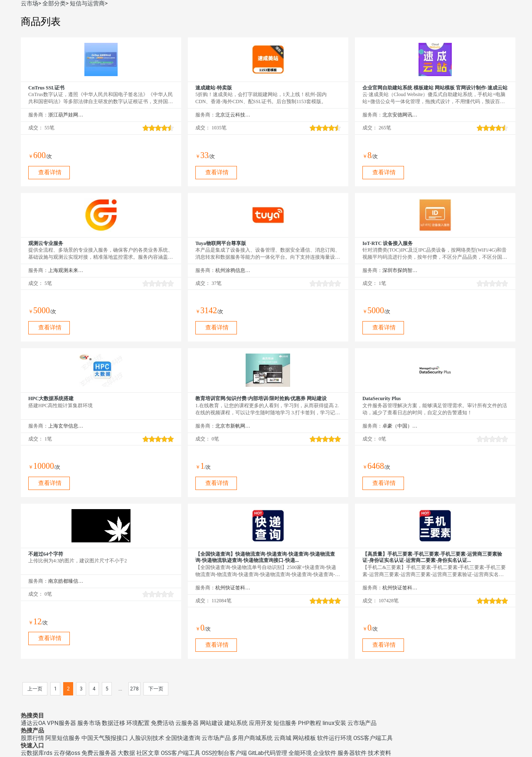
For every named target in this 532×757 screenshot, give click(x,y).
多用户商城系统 (252, 738)
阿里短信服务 (63, 738)
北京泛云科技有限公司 (233, 115)
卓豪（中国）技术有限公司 (400, 426)
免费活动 (163, 723)
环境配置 (138, 723)
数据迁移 (113, 723)
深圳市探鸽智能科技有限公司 (400, 270)
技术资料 (379, 753)
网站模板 (304, 738)
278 (134, 689)
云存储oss (67, 753)
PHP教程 (310, 723)
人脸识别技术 (147, 738)
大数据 (126, 753)
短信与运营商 (87, 3)
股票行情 (32, 738)
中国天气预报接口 (105, 738)
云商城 (283, 738)
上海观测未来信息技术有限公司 (66, 270)
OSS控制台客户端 (224, 753)
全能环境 (300, 753)
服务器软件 (352, 753)
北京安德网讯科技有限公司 (400, 115)
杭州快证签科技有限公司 (233, 588)
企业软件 (325, 753)
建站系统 (236, 723)
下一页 (156, 689)
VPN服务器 (62, 723)
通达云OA (33, 723)
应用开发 (261, 723)
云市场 (30, 3)
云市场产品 (362, 723)
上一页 (35, 689)
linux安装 (334, 723)
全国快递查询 (183, 738)
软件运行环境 (335, 738)
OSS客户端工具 (373, 738)
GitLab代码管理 (268, 753)
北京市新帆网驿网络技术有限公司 (233, 426)
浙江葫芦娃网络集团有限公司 (66, 115)
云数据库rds (37, 753)
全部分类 (54, 3)
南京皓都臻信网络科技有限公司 (66, 581)
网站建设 (212, 723)
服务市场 (89, 723)
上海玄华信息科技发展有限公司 (66, 426)
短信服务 (285, 723)
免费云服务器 (99, 753)
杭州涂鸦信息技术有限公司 (233, 270)
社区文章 (148, 753)
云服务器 (187, 723)
